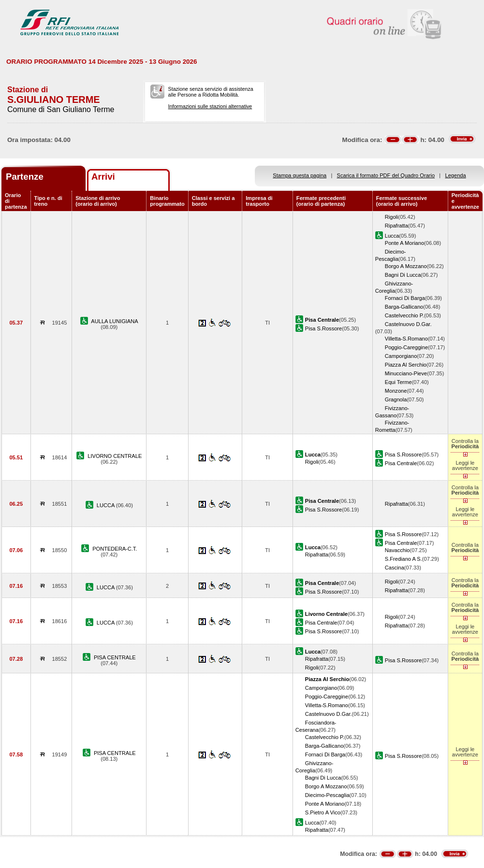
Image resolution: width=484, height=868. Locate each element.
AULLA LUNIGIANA (114, 321)
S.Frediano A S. (403, 559)
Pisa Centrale (401, 463)
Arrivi (103, 177)
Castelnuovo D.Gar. (408, 324)
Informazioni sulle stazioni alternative (210, 106)
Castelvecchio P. (404, 315)
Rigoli (392, 217)
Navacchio (397, 550)
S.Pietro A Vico (323, 812)
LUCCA (106, 505)
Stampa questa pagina (300, 175)
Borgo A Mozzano (406, 266)
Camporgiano (401, 356)
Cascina (395, 568)
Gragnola (396, 399)
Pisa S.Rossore (323, 328)
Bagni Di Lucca (403, 275)
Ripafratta (396, 226)
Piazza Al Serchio (406, 365)
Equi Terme (398, 382)
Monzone (396, 391)
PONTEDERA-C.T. (115, 549)
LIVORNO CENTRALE (115, 456)
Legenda (456, 175)
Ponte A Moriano (404, 243)
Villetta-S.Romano (406, 339)
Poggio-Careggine (406, 347)
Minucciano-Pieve (406, 373)
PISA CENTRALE (115, 657)
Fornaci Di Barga (405, 298)
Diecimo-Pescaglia (327, 795)
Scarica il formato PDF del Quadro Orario (386, 175)
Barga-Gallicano (404, 307)
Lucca (392, 236)
